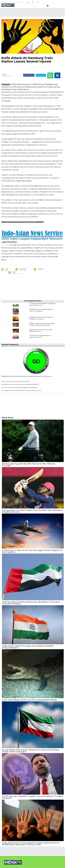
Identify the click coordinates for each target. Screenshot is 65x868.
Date (4, 78)
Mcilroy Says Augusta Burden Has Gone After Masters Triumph (29, 468)
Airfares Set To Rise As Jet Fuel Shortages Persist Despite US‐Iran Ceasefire (32, 554)
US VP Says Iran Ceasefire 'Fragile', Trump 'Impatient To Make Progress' (32, 798)
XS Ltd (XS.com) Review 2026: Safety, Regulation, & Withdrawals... (20, 391)
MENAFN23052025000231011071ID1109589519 (23, 225)
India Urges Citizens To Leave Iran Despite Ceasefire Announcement (28, 649)
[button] (33, 2)
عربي (28, 2)
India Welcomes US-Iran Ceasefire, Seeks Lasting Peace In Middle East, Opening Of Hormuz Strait (31, 844)
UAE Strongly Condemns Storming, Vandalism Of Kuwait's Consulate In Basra (31, 605)
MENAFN (6, 88)
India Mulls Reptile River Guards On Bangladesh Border (30, 701)
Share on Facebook (29, 79)
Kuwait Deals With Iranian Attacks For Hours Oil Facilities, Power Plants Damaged (31, 752)
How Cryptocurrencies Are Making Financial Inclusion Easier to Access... (21, 394)
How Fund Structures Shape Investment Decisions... (16, 385)
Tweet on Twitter (41, 79)
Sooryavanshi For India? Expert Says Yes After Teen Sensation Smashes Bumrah (32, 514)
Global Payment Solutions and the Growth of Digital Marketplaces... (20, 388)
